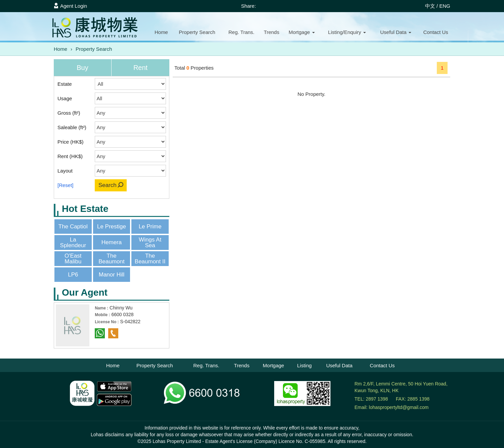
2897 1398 (377, 399)
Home (161, 32)
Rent (140, 68)
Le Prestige (112, 227)
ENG (445, 6)
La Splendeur (73, 242)
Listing (304, 365)
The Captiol (73, 227)
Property (197, 32)
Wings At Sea (150, 242)
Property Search (94, 49)
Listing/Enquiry (347, 32)
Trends (271, 32)
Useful (396, 32)
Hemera (112, 242)
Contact (436, 32)
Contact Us (382, 365)
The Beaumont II (150, 259)
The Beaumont (112, 259)
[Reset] (66, 185)
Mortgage (302, 32)
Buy (82, 68)
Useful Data (339, 365)
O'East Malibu (73, 259)
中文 (430, 6)
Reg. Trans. (242, 32)
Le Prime (150, 227)
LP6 (73, 275)
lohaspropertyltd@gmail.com (399, 407)
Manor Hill (112, 275)
